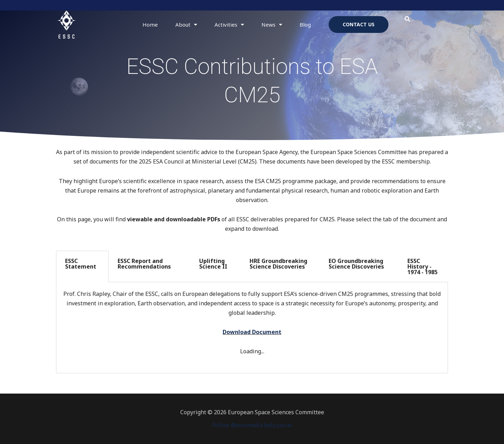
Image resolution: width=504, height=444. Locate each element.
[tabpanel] (252, 328)
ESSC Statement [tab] (81, 264)
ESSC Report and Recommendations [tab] (144, 264)
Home (150, 25)
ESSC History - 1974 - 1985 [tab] (422, 266)
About (186, 25)
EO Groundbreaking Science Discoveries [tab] (356, 264)
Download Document (252, 332)
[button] (408, 19)
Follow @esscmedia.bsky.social (252, 425)
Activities (229, 25)
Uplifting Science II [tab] (213, 264)
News (272, 25)
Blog (305, 25)
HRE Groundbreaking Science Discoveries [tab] (278, 264)
